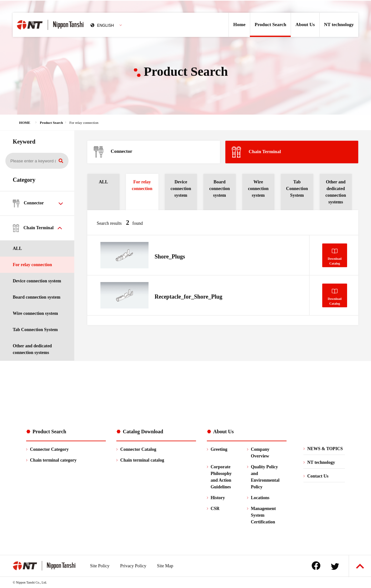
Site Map (165, 566)
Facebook (316, 566)
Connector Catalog (138, 449)
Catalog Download (143, 432)
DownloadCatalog (335, 261)
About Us (305, 25)
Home (239, 25)
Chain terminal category (53, 460)
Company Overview (260, 453)
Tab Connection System (35, 330)
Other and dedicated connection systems (32, 349)
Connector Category (49, 449)
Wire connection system (35, 313)
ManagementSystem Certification (263, 515)
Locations (260, 498)
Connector (113, 152)
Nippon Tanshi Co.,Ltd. (66, 25)
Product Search (270, 25)
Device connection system (37, 281)
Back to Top (360, 566)
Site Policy (100, 566)
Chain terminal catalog (142, 460)
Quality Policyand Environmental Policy (265, 477)
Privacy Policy (133, 566)
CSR (215, 509)
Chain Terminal (256, 152)
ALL (17, 248)
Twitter (335, 567)
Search (61, 161)
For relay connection (32, 265)
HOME (25, 123)
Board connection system (36, 297)
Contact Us (318, 476)
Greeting (219, 449)
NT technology (339, 25)
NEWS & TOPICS (325, 449)
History (218, 498)
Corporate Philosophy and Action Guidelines (221, 477)
